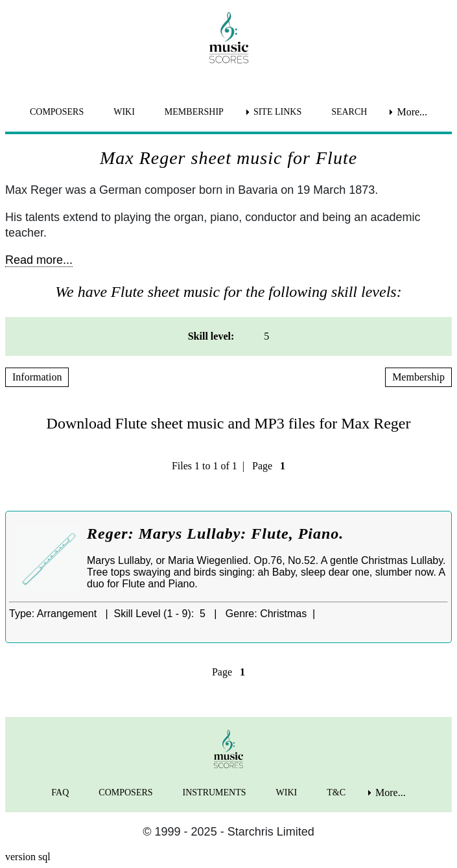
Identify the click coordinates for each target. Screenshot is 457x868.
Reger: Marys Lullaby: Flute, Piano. (215, 534)
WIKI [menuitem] (124, 112)
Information (37, 377)
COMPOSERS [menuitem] (57, 112)
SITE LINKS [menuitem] (277, 112)
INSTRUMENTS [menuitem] (215, 792)
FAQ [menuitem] (60, 792)
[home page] (229, 38)
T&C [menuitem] (336, 792)
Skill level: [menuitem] (211, 336)
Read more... (39, 260)
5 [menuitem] (266, 336)
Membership (418, 377)
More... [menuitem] (412, 112)
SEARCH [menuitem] (349, 112)
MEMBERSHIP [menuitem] (194, 112)
